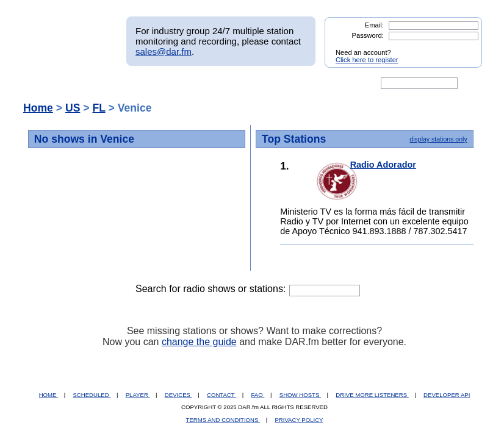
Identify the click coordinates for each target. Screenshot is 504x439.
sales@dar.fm (164, 52)
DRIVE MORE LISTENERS (372, 395)
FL (99, 108)
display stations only (438, 139)
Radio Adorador (383, 165)
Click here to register (367, 60)
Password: (368, 35)
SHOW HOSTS (300, 395)
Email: (374, 25)
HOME (49, 395)
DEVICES (178, 395)
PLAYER (138, 395)
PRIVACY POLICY (299, 420)
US (73, 108)
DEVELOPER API (447, 395)
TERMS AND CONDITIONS (223, 420)
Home (38, 108)
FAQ (258, 395)
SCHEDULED (92, 395)
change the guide (199, 342)
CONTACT (221, 395)
